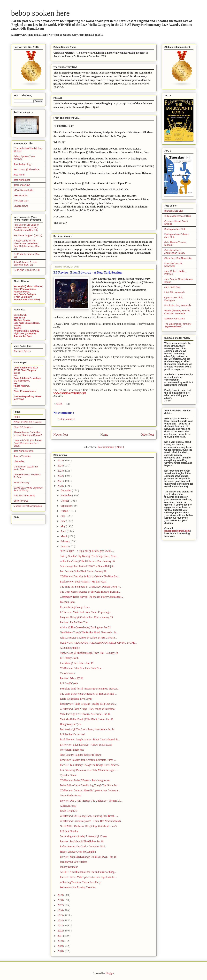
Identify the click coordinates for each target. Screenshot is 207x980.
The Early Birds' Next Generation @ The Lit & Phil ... (88, 694)
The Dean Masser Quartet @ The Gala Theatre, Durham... (90, 592)
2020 (60, 486)
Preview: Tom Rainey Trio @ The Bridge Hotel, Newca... (90, 765)
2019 (60, 895)
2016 (60, 910)
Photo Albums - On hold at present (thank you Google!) (28, 434)
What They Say (21, 482)
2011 (60, 936)
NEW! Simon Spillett (24, 190)
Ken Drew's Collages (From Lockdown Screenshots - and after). (27, 297)
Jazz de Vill (19, 318)
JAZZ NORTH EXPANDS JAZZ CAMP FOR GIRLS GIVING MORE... (98, 643)
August (65, 511)
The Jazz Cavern (22, 351)
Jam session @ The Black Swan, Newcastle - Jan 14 (87, 729)
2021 (60, 481)
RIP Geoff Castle (69, 683)
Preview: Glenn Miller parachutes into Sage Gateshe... (88, 877)
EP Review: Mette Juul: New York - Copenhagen (85, 612)
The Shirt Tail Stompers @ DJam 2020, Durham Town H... (91, 587)
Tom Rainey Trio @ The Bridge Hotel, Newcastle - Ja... (89, 632)
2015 (60, 915)
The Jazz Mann (22, 201)
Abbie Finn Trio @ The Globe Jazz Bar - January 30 (87, 561)
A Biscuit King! (68, 806)
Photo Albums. (22, 386)
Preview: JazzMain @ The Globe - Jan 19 (82, 841)
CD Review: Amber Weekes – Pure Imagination (85, 780)
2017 (60, 905)
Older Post (147, 435)
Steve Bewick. (20, 315)
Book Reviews (21, 501)
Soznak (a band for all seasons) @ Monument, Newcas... (89, 689)
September (66, 506)
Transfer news (67, 673)
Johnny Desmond (69, 867)
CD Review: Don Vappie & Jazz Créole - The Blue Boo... (90, 576)
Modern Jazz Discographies (28, 506)
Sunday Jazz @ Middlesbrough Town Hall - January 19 (89, 653)
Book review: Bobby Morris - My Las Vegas (83, 582)
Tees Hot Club (21, 195)
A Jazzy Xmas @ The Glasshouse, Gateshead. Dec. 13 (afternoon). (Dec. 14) (27, 245)
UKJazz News (21, 206)
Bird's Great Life (69, 811)
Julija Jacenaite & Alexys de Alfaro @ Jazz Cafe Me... (88, 638)
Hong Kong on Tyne (71, 724)
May (63, 526)
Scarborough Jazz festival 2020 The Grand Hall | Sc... (88, 566)
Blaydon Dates (68, 602)
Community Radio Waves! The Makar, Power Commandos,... (92, 597)
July (63, 516)
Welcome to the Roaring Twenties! (78, 887)
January (65, 546)
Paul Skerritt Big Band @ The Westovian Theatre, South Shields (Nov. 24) (26, 228)
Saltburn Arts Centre (175, 319)
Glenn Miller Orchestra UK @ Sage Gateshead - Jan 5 (88, 826)
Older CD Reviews (23, 427)
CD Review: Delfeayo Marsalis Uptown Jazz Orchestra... (90, 790)
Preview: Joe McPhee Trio (74, 622)
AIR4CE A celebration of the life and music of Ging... (88, 872)
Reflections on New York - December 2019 (82, 846)
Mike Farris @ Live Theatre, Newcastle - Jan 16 (85, 714)
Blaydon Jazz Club (174, 211)
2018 (60, 900)
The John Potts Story (24, 496)
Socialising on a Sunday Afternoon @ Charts (83, 836)
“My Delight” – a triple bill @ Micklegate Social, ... (87, 551)
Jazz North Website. (24, 451)
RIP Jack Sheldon (69, 831)
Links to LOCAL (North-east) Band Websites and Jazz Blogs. (28, 443)
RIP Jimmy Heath (69, 658)
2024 (60, 466)
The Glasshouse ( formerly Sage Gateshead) (178, 325)
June (63, 521)
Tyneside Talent (68, 775)
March (64, 536)
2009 (60, 946)
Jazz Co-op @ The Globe (27, 169)
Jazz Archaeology (23, 164)
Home (104, 435)
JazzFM (18, 328)
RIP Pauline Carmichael (72, 734)
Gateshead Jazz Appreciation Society (175, 252)
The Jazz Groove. (22, 320)
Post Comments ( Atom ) (111, 447)
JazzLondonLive (22, 185)
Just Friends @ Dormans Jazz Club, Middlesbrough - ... (89, 770)
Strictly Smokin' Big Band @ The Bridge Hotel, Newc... (89, 556)
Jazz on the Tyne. (23, 336)
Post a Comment (66, 419)
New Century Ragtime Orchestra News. (81, 755)
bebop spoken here (40, 13)
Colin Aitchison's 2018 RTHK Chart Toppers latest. (26, 370)
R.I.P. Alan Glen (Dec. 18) (27, 270)
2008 (60, 951)
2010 (60, 941)
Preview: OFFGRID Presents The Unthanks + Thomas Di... (91, 801)
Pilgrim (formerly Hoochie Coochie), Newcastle (177, 312)
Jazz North (19, 175)
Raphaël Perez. (22, 292)
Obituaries (19, 461)
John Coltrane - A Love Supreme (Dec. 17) (25, 263)
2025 (60, 461)
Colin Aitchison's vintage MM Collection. (27, 379)
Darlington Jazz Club (175, 229)
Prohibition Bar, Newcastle (178, 305)
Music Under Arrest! (71, 795)
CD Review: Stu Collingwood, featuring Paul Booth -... (89, 816)
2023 (60, 471)
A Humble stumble (70, 648)
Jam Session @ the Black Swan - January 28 (83, 571)
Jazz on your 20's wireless (73, 862)
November (66, 495)
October (65, 501)
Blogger (110, 973)
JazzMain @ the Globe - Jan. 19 (77, 663)
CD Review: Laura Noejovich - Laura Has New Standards (90, 821)
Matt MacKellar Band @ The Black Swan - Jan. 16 (87, 719)
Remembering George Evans (75, 607)
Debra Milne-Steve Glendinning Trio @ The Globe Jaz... (90, 785)
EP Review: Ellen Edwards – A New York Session (86, 745)
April (64, 531)
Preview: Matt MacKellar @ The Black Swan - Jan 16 (88, 857)
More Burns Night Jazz (72, 750)
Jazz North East (22, 180)
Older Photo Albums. (25, 289)
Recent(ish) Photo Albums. (28, 286)
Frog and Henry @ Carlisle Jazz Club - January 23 (86, 617)
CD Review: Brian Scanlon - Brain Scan (81, 668)
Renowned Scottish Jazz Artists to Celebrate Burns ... (88, 760)
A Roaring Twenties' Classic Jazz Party (80, 882)
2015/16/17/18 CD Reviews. (28, 422)
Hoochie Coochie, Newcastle (173, 265)
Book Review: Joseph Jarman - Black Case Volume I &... (90, 739)
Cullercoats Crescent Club (178, 216)
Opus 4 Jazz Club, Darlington (174, 299)
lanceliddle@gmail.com (177, 531)
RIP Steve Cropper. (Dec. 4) (28, 235)
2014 (60, 920)
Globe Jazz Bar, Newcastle (178, 258)
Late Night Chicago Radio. (27, 323)
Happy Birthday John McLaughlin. (78, 852)
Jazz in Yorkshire (22, 456)
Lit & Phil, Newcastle (175, 292)
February (66, 541)
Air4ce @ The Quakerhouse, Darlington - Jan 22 (85, 627)
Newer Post (61, 435)
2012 (60, 931)
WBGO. (18, 326)
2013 (60, 926)
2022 (60, 476)
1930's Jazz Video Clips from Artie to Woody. (28, 489)
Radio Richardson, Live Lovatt (76, 699)
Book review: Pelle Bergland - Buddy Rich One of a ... (88, 704)
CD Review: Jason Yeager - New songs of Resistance (88, 709)
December (66, 490)
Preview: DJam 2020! (71, 678)
